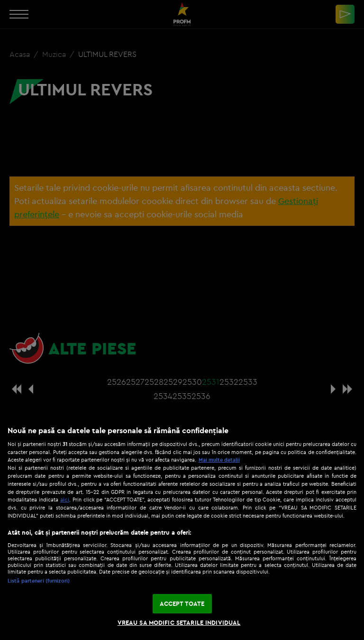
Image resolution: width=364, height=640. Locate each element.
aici (65, 499)
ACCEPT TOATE (182, 603)
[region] (182, 528)
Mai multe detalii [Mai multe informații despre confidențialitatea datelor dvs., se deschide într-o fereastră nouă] (219, 460)
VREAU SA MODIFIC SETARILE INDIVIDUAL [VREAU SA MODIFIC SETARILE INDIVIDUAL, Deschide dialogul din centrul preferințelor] (179, 622)
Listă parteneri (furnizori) (39, 581)
